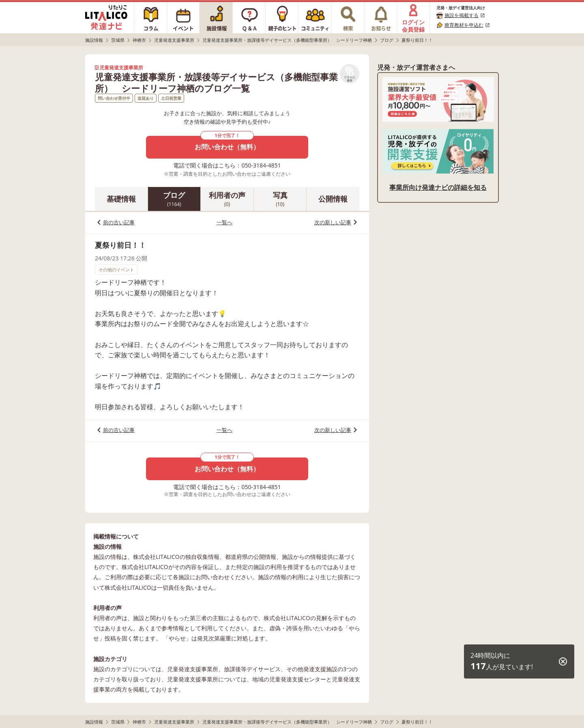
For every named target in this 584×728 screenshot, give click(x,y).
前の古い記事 (119, 222)
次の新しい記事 (333, 222)
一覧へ (224, 222)
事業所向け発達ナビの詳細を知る (438, 187)
